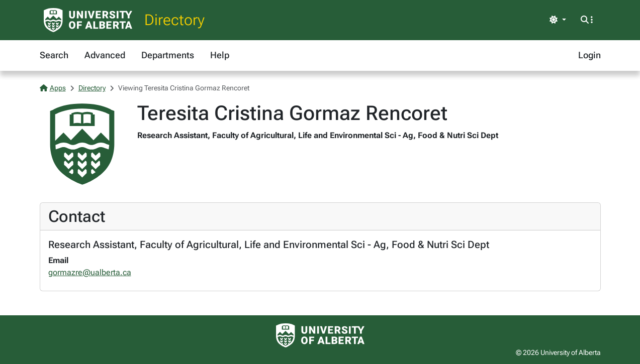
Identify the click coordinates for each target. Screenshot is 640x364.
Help (220, 55)
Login (589, 55)
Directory (174, 20)
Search (54, 55)
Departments (168, 55)
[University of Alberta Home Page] (88, 20)
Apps (53, 88)
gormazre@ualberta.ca (90, 272)
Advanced (105, 55)
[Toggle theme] (558, 20)
